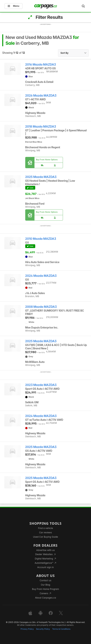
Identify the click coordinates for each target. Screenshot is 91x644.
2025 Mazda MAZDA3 (41, 177)
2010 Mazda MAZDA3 (41, 239)
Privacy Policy (27, 629)
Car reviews (46, 532)
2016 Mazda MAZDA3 (41, 65)
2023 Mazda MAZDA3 (41, 385)
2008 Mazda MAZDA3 (41, 307)
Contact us (46, 580)
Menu (13, 6)
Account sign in (46, 567)
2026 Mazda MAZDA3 (41, 96)
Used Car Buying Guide (45, 537)
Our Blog (45, 585)
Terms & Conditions (61, 629)
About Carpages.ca (45, 598)
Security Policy (43, 629)
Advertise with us (46, 550)
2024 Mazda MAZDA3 (41, 276)
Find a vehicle (45, 528)
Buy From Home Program (45, 589)
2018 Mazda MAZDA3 (41, 127)
